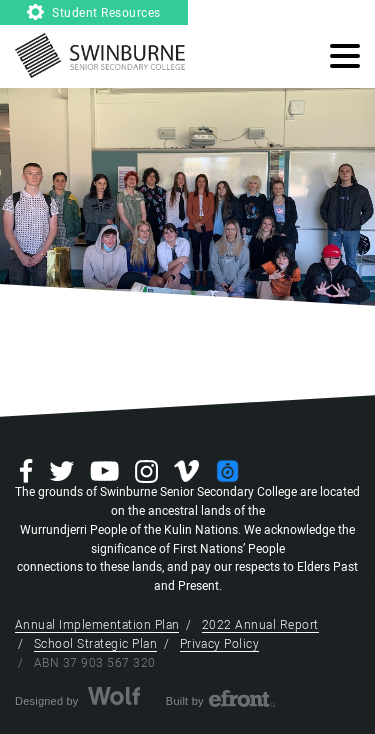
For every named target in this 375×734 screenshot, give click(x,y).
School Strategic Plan (95, 644)
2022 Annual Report (260, 625)
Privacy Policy (220, 644)
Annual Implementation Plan (97, 625)
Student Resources (94, 13)
